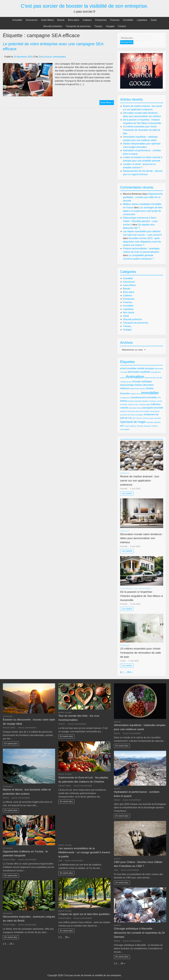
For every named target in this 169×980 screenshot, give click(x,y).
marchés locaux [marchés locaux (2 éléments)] (133, 404)
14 (11, 944)
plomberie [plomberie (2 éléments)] (123, 411)
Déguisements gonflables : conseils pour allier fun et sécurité (143, 197)
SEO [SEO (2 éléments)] (134, 418)
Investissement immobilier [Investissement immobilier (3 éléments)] (144, 397)
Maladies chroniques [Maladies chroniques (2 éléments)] (149, 401)
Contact (122, 26)
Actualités (17, 20)
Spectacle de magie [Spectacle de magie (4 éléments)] (133, 422)
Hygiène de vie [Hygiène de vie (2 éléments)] (136, 394)
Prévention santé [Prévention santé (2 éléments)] (133, 411)
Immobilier (128, 20)
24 (122, 963)
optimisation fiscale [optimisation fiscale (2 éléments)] (135, 408)
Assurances (32, 20)
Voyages (110, 26)
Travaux (98, 26)
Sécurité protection (53, 26)
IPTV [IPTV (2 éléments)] (159, 398)
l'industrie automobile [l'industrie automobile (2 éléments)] (135, 401)
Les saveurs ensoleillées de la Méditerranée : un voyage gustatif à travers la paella (84, 852)
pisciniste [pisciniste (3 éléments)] (158, 408)
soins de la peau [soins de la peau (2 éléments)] (148, 418)
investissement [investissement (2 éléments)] (125, 398)
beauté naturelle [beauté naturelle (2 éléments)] (150, 378)
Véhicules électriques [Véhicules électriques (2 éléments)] (144, 426)
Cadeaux (87, 20)
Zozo (41, 57)
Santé (154, 20)
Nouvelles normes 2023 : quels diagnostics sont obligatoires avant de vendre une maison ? (142, 242)
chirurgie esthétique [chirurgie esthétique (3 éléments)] (142, 382)
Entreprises (101, 20)
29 (66, 937)
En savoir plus (11, 744)
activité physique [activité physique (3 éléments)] (146, 368)
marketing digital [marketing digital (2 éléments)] (144, 404)
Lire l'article (127, 493)
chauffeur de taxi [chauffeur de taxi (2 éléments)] (126, 382)
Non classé (129, 313)
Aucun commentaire (56, 57)
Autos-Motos (47, 20)
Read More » (107, 103)
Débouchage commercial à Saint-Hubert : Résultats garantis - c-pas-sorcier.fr (141, 221)
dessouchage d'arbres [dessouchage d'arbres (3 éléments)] (131, 385)
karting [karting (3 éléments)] (124, 401)
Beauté (61, 20)
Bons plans (73, 20)
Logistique (142, 20)
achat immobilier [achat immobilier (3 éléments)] (128, 368)
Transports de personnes (78, 26)
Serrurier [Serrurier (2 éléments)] (139, 418)
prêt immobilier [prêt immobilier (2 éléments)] (144, 411)
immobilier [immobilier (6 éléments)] (150, 393)
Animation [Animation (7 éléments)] (135, 377)
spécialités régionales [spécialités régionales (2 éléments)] (154, 422)
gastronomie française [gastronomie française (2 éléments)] (138, 389)
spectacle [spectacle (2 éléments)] (158, 418)
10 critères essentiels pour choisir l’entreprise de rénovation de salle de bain (142, 130)
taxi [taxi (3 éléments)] (122, 426)
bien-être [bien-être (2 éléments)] (159, 378)
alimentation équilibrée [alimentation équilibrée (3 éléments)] (139, 372)
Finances (115, 20)
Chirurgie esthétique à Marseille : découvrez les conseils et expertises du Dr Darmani (139, 933)
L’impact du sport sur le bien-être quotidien (84, 914)
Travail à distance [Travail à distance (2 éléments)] (130, 426)
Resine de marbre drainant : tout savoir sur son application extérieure (140, 481)
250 (129, 672)
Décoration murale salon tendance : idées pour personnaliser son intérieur (142, 538)
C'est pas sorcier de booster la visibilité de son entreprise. (85, 6)
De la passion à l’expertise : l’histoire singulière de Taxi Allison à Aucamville (141, 596)
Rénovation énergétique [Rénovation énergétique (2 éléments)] (135, 415)
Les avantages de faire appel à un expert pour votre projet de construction (143, 211)
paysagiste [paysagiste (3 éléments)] (148, 408)
